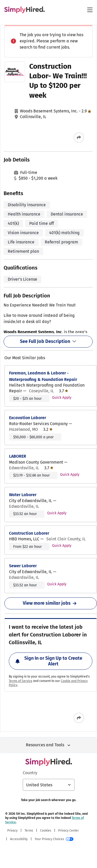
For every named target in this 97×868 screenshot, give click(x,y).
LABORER (18, 456)
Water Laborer (23, 495)
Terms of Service (21, 681)
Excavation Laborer (28, 418)
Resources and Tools (49, 745)
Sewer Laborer (23, 566)
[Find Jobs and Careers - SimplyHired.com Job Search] (24, 10)
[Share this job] (79, 137)
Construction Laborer (29, 533)
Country (30, 773)
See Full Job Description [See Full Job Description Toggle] (48, 341)
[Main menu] (90, 10)
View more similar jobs (51, 603)
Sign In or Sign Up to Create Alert (49, 661)
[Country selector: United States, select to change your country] (49, 785)
